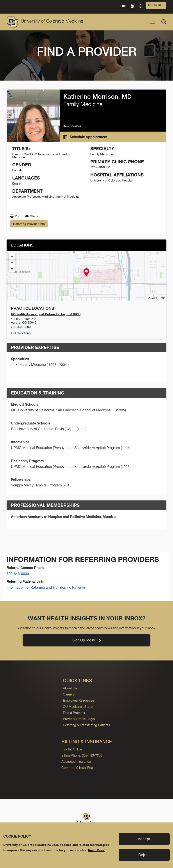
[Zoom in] (12, 256)
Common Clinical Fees (78, 768)
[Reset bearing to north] (12, 269)
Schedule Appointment (85, 137)
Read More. (96, 850)
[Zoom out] (12, 263)
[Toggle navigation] (153, 22)
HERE (162, 298)
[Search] (164, 22)
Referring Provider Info (29, 224)
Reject (144, 855)
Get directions (21, 333)
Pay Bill (156, 5)
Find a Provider (74, 713)
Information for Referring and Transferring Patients (46, 587)
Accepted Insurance (76, 761)
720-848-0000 (18, 574)
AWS (154, 298)
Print (16, 216)
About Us (70, 688)
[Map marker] (86, 273)
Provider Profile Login (79, 719)
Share (32, 216)
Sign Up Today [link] (86, 640)
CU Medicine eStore (78, 707)
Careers (69, 694)
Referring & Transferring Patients (86, 725)
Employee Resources (79, 700)
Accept (144, 839)
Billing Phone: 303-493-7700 (82, 755)
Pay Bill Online (72, 749)
